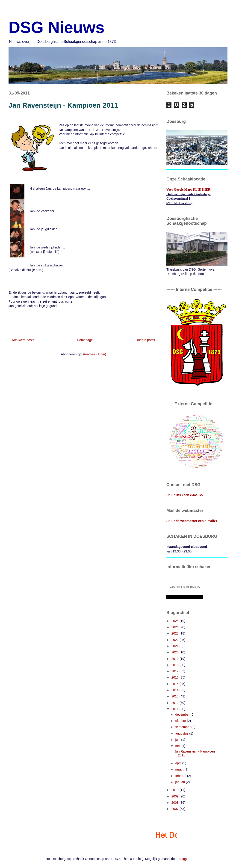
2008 (176, 803)
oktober (181, 721)
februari (181, 776)
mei (178, 746)
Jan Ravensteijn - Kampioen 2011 (63, 105)
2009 (176, 796)
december (183, 714)
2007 (176, 809)
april (179, 763)
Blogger (184, 859)
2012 (176, 703)
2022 (176, 640)
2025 (176, 621)
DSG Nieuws (56, 27)
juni (178, 740)
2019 (176, 659)
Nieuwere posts (23, 340)
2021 (176, 646)
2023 (176, 633)
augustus (182, 733)
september (183, 727)
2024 (176, 627)
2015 (176, 684)
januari (180, 782)
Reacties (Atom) (94, 354)
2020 (176, 652)
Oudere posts (145, 340)
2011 (176, 709)
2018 (176, 665)
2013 (176, 696)
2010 (176, 790)
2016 (176, 677)
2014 (176, 690)
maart (180, 769)
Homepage (85, 340)
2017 (176, 671)
